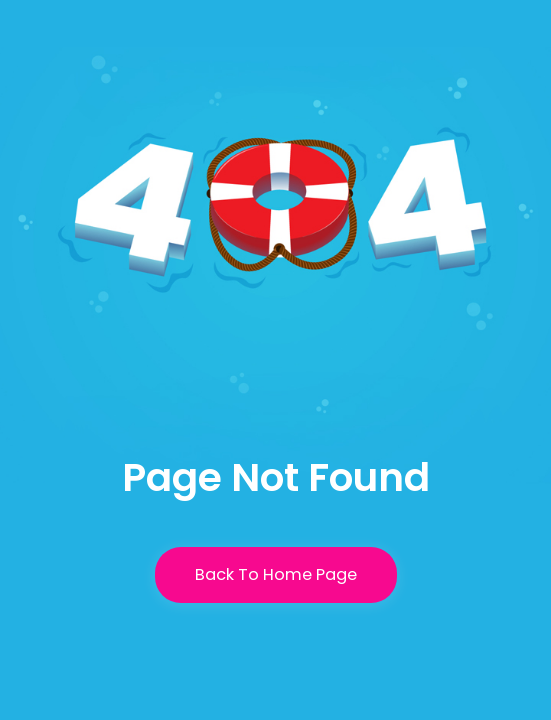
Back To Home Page (276, 574)
